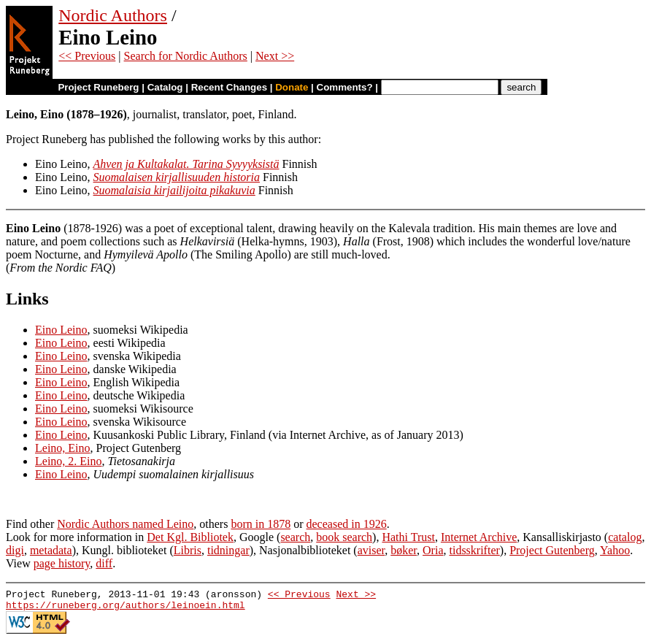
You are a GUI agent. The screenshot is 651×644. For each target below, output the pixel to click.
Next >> (275, 56)
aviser (371, 550)
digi (15, 550)
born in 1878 (261, 524)
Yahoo (615, 550)
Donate (292, 87)
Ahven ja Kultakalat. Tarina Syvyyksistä (186, 164)
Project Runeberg (98, 87)
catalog (625, 537)
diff (104, 563)
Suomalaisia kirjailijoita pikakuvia (174, 190)
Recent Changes (229, 87)
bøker (404, 550)
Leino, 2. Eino (69, 461)
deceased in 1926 (347, 524)
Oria (433, 550)
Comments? (345, 87)
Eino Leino (61, 330)
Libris (188, 550)
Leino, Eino (63, 448)
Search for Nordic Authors (186, 56)
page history (62, 563)
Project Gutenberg (552, 550)
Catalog (165, 87)
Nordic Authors (113, 15)
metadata (51, 550)
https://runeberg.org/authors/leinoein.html (126, 609)
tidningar (228, 550)
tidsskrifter (474, 550)
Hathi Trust (408, 537)
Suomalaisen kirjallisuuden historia (177, 177)
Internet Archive (479, 537)
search (295, 537)
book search (344, 537)
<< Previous (87, 56)
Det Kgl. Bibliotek (190, 537)
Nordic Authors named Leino (125, 524)
